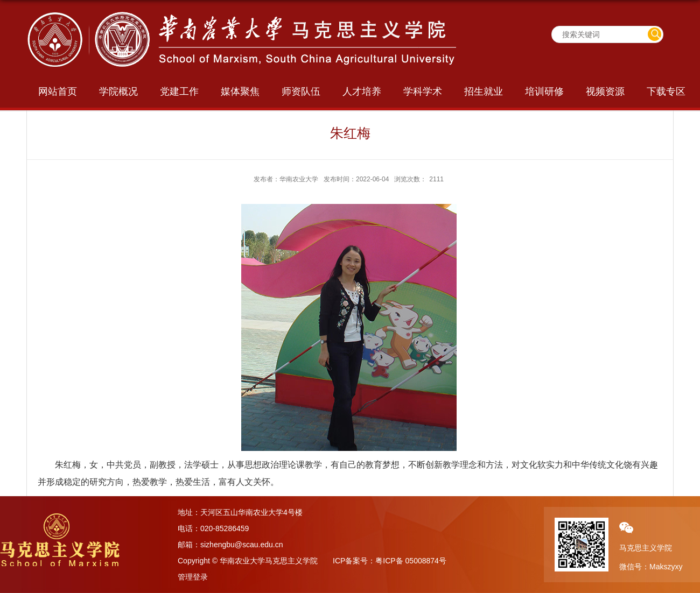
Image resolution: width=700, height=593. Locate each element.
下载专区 (666, 91)
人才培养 (362, 91)
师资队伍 (301, 91)
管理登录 (193, 577)
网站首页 (58, 91)
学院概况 (118, 91)
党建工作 (179, 91)
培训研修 (544, 91)
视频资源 (605, 91)
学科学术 (423, 91)
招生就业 (484, 91)
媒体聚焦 (240, 91)
